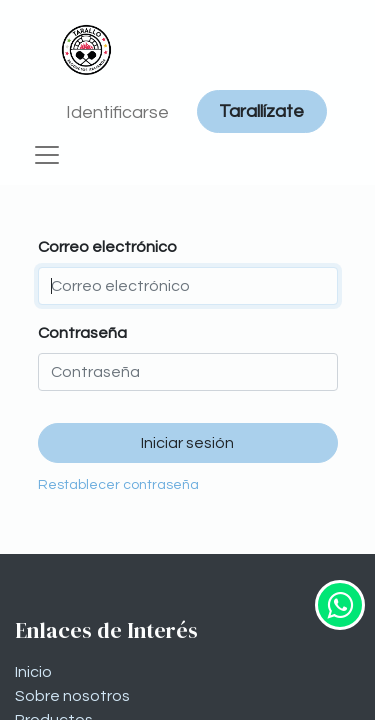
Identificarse (117, 112)
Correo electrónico (107, 247)
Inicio (33, 672)
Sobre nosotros (72, 696)
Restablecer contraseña (118, 485)
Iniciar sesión (187, 443)
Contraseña (82, 333)
